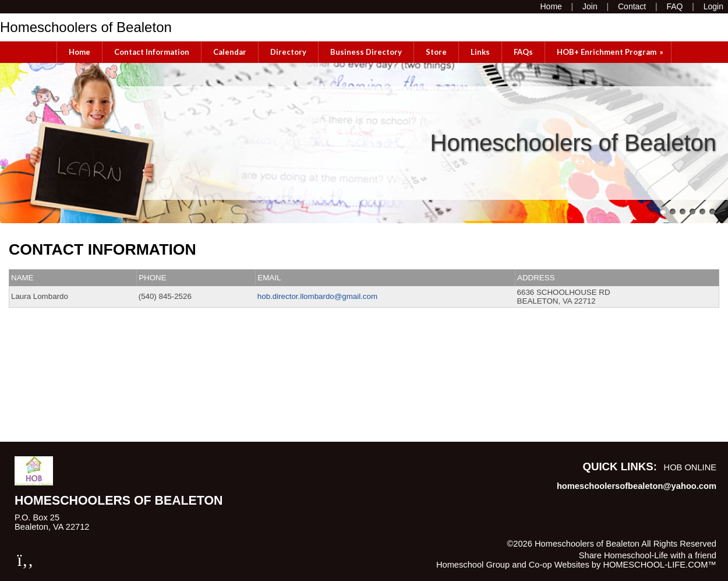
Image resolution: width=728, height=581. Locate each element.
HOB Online (690, 467)
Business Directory (366, 52)
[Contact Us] (632, 6)
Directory (288, 52)
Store (436, 52)
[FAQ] (674, 6)
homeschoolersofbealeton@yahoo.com (637, 486)
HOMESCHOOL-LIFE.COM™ (660, 565)
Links (480, 52)
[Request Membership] (590, 6)
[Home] (551, 6)
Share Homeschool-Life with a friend (648, 555)
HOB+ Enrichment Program (611, 52)
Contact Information (152, 52)
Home (79, 52)
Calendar (230, 52)
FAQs (523, 52)
